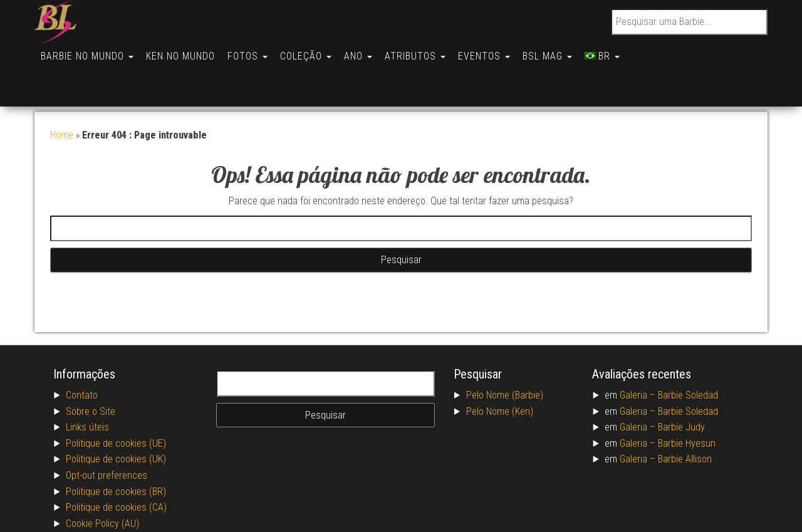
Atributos (429, 51)
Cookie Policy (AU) (102, 480)
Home (62, 91)
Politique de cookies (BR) (116, 448)
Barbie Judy (681, 383)
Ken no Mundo (184, 51)
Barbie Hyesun (687, 399)
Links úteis (87, 383)
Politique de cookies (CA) (116, 463)
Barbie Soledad (688, 351)
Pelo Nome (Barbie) (505, 351)
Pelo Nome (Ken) (500, 368)
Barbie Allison (685, 415)
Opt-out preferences (107, 431)
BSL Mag (566, 51)
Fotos (254, 51)
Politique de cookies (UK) (116, 415)
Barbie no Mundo (88, 51)
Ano (369, 51)
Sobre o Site (91, 368)
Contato (82, 351)
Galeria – (639, 351)
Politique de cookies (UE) (116, 399)
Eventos (500, 51)
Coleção (315, 51)
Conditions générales (108, 495)
